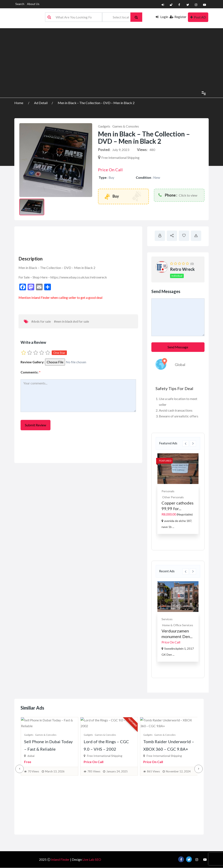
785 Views (94, 817)
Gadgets (104, 126)
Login (162, 17)
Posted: (104, 150)
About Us (33, 4)
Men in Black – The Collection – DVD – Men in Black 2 (96, 103)
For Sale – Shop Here (33, 277)
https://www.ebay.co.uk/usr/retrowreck (79, 277)
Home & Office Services (178, 625)
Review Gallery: (32, 362)
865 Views (153, 817)
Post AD (198, 17)
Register (178, 17)
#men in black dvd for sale (72, 321)
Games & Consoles (126, 126)
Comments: (31, 372)
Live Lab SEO (92, 860)
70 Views (33, 817)
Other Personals (173, 497)
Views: (142, 150)
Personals (168, 491)
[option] (178, 494)
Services (167, 619)
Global (180, 365)
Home (19, 103)
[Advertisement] (111, 57)
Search (20, 4)
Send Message (178, 347)
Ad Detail (41, 103)
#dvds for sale (41, 321)
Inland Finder (41, 297)
